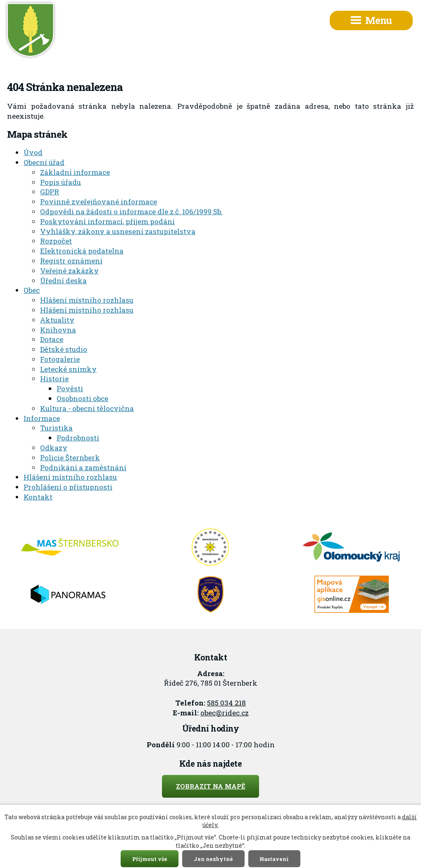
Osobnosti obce (82, 398)
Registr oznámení (71, 261)
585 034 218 (226, 703)
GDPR (50, 192)
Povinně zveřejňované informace (99, 202)
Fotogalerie (60, 359)
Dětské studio (64, 349)
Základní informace (75, 172)
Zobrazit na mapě (211, 786)
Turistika (56, 428)
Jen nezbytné (213, 858)
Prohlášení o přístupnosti (68, 487)
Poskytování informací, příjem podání (107, 221)
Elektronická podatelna (82, 251)
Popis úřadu (61, 182)
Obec (32, 290)
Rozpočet (56, 241)
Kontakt (38, 497)
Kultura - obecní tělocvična (87, 408)
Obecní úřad (44, 162)
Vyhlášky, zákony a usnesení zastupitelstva (118, 231)
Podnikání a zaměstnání (83, 467)
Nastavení (274, 858)
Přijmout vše (150, 858)
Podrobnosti (78, 438)
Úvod (33, 152)
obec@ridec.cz (225, 713)
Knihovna (58, 330)
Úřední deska (63, 281)
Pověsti (70, 389)
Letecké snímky (68, 369)
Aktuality (57, 320)
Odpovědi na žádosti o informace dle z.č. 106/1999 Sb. (131, 212)
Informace (42, 418)
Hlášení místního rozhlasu (87, 300)
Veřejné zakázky (69, 271)
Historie (54, 379)
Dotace (52, 339)
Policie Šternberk (70, 458)
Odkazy (54, 448)
